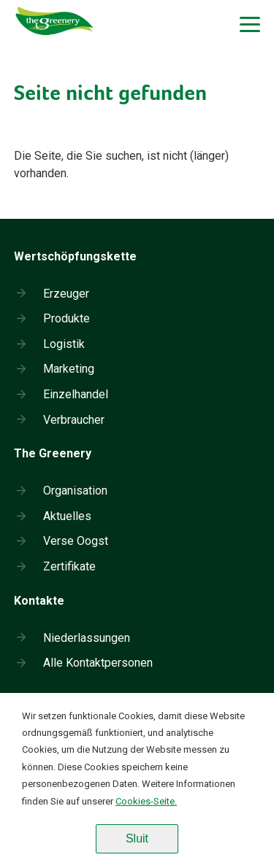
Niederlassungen (87, 638)
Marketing (69, 369)
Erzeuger (66, 294)
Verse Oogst (76, 541)
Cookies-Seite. (146, 801)
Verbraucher (74, 420)
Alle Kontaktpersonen (98, 663)
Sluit (137, 838)
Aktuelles (67, 516)
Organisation (75, 491)
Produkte (66, 318)
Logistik (64, 344)
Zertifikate (69, 566)
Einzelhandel (76, 394)
